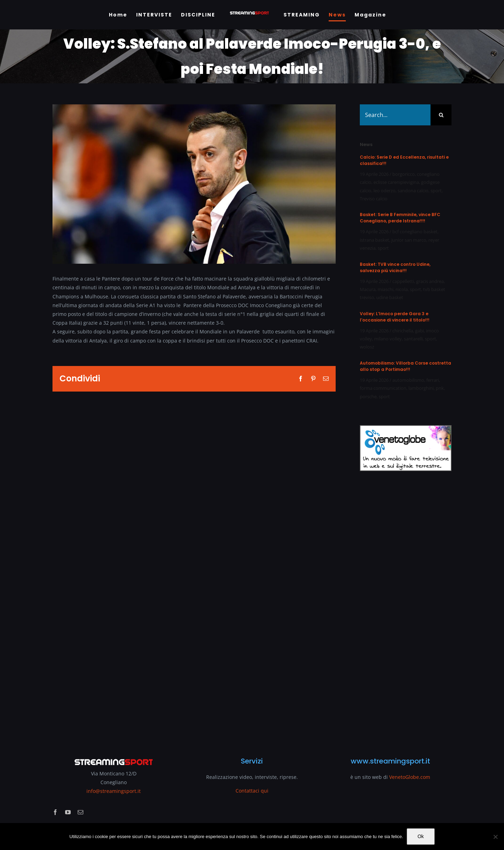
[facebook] (55, 812)
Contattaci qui (252, 791)
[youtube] (68, 812)
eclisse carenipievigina (396, 182)
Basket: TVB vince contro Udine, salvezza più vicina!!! (395, 267)
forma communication (383, 388)
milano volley (388, 339)
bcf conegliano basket (415, 231)
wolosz (367, 347)
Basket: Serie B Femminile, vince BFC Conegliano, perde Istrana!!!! (400, 218)
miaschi (386, 289)
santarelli (413, 339)
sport (436, 191)
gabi (419, 331)
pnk (440, 388)
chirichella (403, 331)
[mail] (80, 812)
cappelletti (403, 281)
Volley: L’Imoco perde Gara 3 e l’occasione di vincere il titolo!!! (395, 317)
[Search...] (395, 115)
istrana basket (374, 240)
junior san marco (409, 240)
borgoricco (404, 174)
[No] (495, 837)
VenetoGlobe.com (410, 777)
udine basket (390, 297)
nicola (402, 289)
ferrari (433, 380)
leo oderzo (384, 191)
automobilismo (408, 380)
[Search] (441, 115)
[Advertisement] (406, 610)
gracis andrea (430, 281)
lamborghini (421, 388)
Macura (368, 289)
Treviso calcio (374, 199)
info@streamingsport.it (114, 791)
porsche (368, 396)
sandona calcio (413, 191)
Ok (421, 836)
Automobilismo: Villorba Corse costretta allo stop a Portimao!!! (405, 366)
